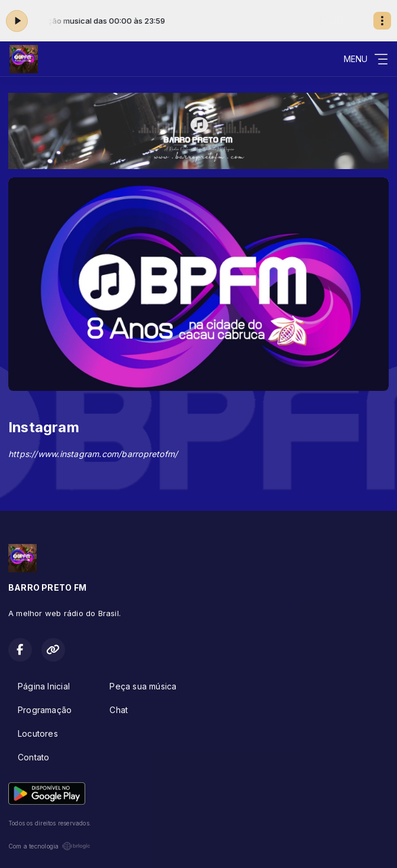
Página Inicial (44, 686)
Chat (119, 710)
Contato (33, 757)
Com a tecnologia (49, 846)
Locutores (38, 733)
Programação (45, 710)
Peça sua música (143, 686)
